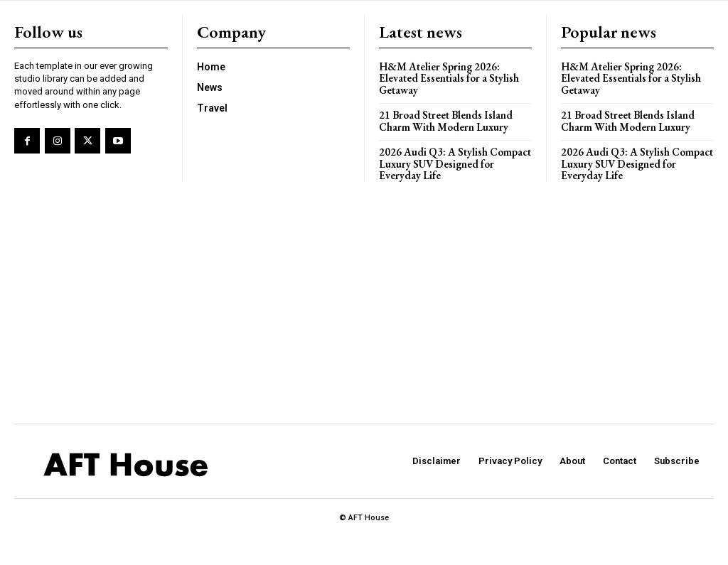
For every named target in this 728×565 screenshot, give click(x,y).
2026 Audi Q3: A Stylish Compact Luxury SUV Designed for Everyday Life (455, 163)
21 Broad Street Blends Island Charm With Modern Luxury (446, 121)
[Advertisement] (364, 303)
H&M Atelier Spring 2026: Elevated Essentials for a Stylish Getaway (449, 78)
